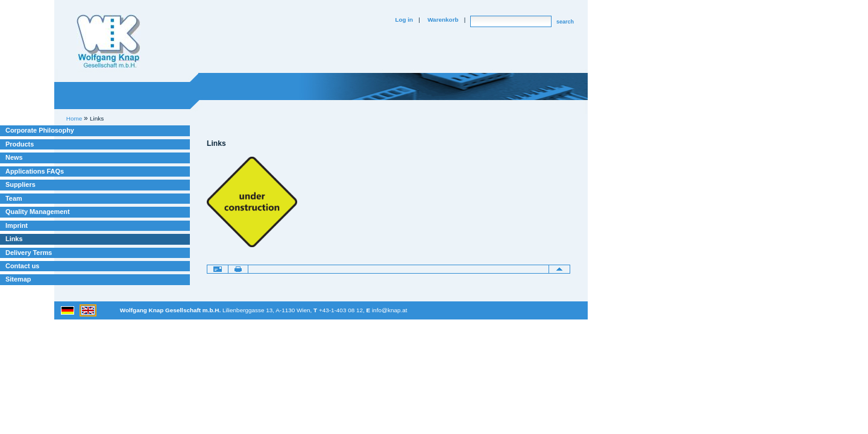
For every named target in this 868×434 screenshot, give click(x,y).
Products (20, 144)
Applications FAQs (35, 171)
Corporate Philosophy (40, 130)
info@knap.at (390, 310)
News (14, 157)
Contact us (22, 266)
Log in (404, 20)
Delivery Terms (29, 253)
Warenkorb (443, 20)
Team (14, 198)
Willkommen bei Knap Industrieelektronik (108, 42)
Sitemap (18, 279)
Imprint (17, 225)
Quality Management (38, 212)
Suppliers (20, 184)
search (565, 22)
